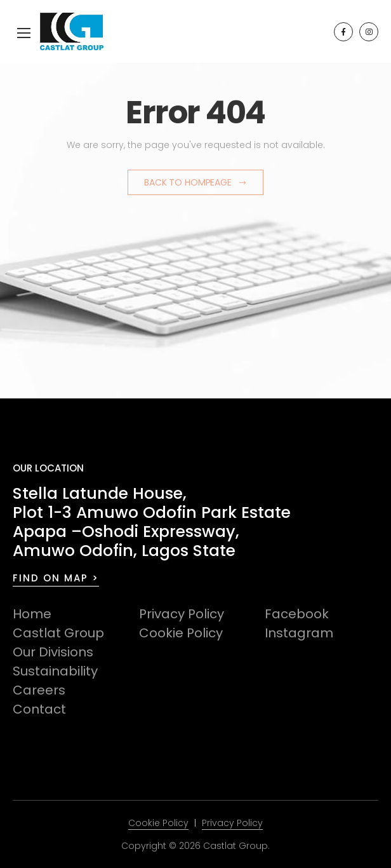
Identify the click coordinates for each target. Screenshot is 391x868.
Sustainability (55, 671)
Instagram (299, 633)
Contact (39, 709)
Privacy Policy (182, 614)
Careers (39, 690)
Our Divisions (53, 652)
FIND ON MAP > (56, 578)
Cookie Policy (181, 633)
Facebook (297, 614)
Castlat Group (58, 633)
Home (32, 614)
